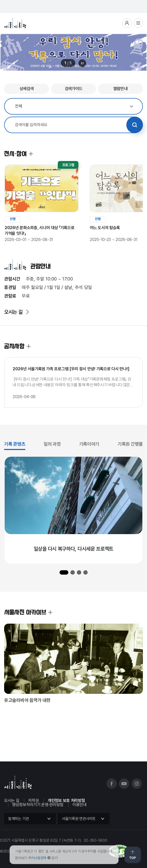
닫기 (55, 858)
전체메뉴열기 (138, 23)
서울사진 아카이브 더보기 (50, 612)
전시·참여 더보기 (31, 154)
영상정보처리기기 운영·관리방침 (38, 805)
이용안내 (80, 805)
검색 (135, 125)
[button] (64, 572)
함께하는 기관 (19, 819)
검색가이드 (74, 89)
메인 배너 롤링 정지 (82, 63)
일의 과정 (52, 444)
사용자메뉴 (127, 23)
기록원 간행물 (130, 444)
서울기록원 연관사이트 (79, 819)
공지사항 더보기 (29, 346)
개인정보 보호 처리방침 (66, 801)
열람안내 (121, 89)
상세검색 (27, 89)
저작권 (33, 801)
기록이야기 (89, 444)
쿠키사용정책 (37, 858)
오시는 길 (13, 312)
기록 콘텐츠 (15, 444)
